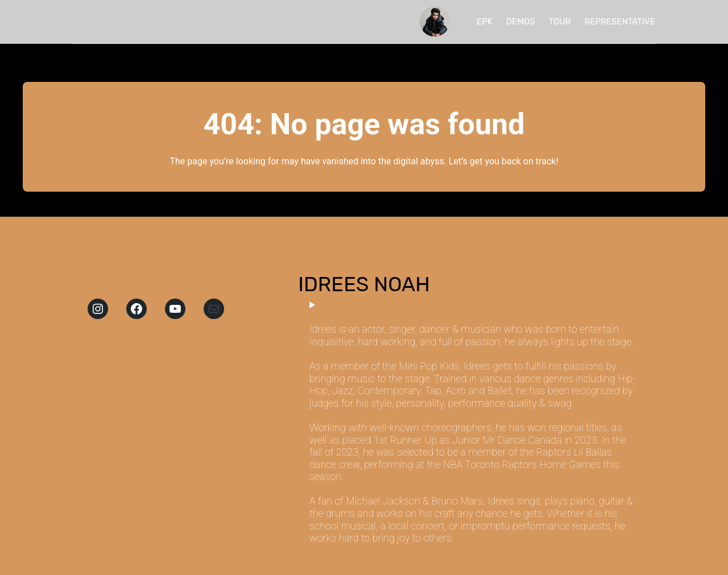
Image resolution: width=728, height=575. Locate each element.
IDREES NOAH (364, 284)
